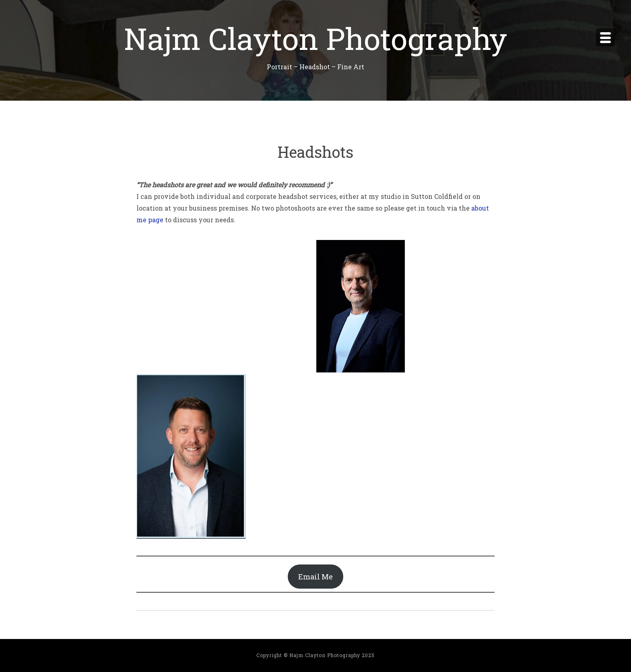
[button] (361, 306)
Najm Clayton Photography (315, 38)
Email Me (315, 577)
